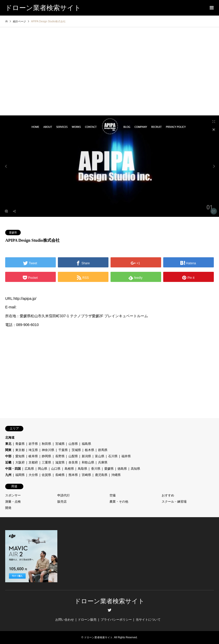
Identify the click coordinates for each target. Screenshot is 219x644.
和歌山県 (88, 462)
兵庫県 (103, 462)
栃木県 (90, 450)
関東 (8, 450)
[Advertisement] (109, 77)
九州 (8, 475)
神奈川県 (48, 450)
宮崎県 (86, 475)
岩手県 (33, 444)
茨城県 (76, 450)
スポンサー (13, 495)
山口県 (56, 469)
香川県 (96, 469)
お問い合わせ (65, 620)
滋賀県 (60, 462)
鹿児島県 (101, 475)
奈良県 (73, 462)
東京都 (20, 450)
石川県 (113, 456)
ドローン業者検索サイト (109, 601)
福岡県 (20, 475)
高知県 (135, 469)
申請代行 (64, 495)
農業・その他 (119, 502)
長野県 (60, 456)
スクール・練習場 (174, 502)
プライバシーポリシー (116, 620)
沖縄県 (116, 475)
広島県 (29, 469)
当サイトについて (148, 620)
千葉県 (63, 450)
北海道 (10, 438)
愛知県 (20, 456)
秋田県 (46, 444)
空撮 (113, 495)
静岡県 (46, 456)
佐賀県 (46, 475)
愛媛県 (13, 233)
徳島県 (122, 469)
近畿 (8, 462)
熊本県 (73, 475)
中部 (8, 456)
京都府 (33, 462)
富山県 (100, 456)
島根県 (69, 469)
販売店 (62, 502)
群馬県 (103, 450)
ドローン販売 (87, 620)
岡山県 (43, 469)
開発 (8, 508)
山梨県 (73, 456)
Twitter (109, 610)
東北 (8, 444)
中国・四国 (13, 469)
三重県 (46, 462)
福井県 (126, 456)
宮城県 (60, 444)
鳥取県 (83, 469)
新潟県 (86, 456)
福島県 (86, 444)
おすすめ (168, 495)
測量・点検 (13, 502)
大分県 (33, 475)
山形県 (73, 444)
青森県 (20, 444)
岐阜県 (33, 456)
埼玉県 (33, 450)
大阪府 (20, 462)
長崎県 (60, 475)
